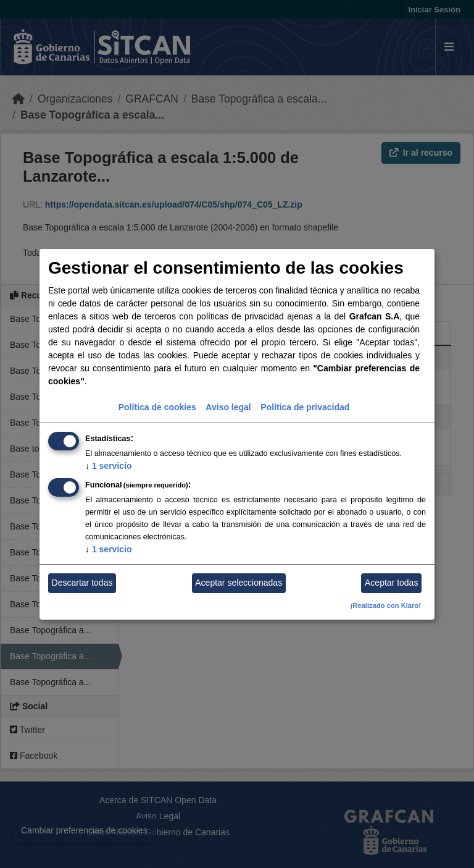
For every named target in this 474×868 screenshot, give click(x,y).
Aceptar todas (391, 583)
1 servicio (109, 466)
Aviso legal (228, 407)
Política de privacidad (305, 407)
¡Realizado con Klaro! (386, 605)
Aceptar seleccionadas (239, 583)
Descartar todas (82, 583)
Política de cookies (157, 407)
